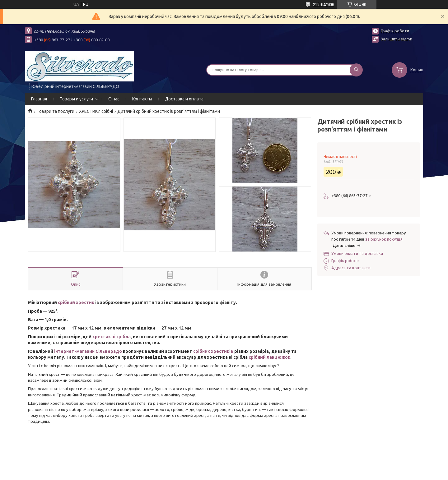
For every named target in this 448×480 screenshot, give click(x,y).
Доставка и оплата (184, 99)
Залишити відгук (397, 39)
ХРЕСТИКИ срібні (96, 111)
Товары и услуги (76, 99)
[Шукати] (356, 70)
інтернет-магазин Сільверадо (88, 351)
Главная (39, 99)
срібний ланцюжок (269, 357)
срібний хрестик (76, 302)
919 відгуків (323, 4)
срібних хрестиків (214, 351)
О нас (114, 99)
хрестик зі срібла (112, 337)
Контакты (142, 99)
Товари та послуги (56, 111)
